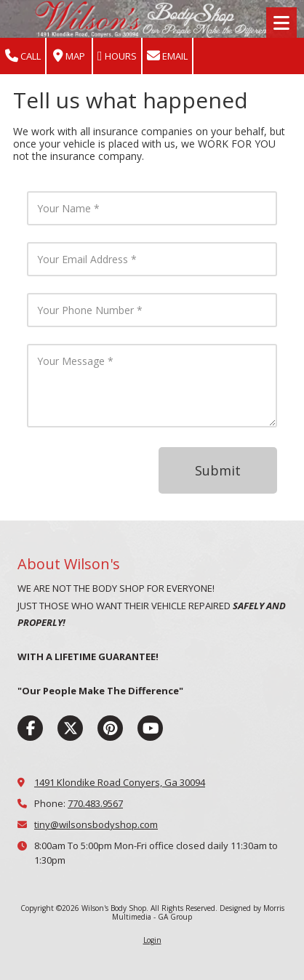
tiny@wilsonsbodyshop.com (96, 824)
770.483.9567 (95, 803)
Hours (117, 56)
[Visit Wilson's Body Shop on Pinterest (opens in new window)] (110, 728)
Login (152, 940)
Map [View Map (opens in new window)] (69, 56)
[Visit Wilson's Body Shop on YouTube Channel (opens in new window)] (150, 728)
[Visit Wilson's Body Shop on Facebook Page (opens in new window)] (30, 728)
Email (167, 56)
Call (23, 56)
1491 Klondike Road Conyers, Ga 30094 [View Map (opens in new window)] (120, 782)
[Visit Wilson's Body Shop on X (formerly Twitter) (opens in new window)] (70, 728)
